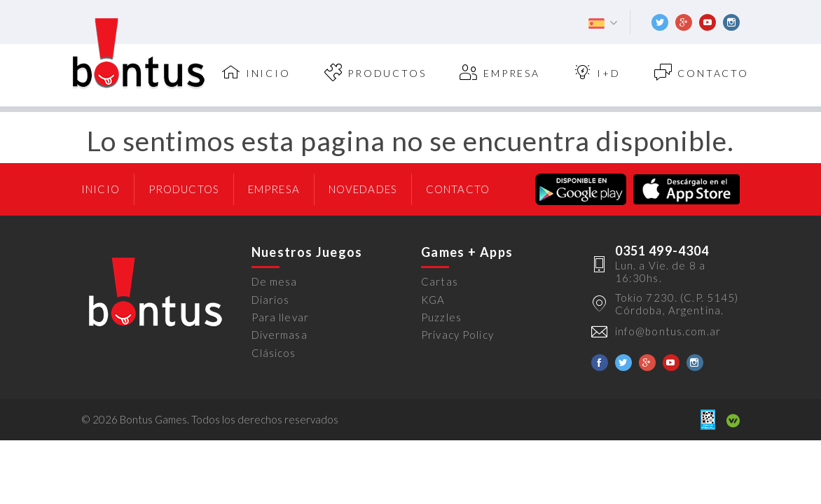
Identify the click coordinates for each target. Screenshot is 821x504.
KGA (433, 300)
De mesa (275, 281)
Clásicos (274, 353)
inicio (256, 72)
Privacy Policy (457, 335)
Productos (375, 72)
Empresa (499, 72)
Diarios (271, 300)
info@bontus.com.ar (668, 331)
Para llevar (280, 317)
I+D (597, 72)
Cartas (440, 281)
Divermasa (280, 335)
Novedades (363, 189)
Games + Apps (467, 252)
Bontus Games (139, 54)
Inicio (101, 189)
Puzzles (441, 317)
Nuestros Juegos (307, 252)
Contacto (702, 72)
